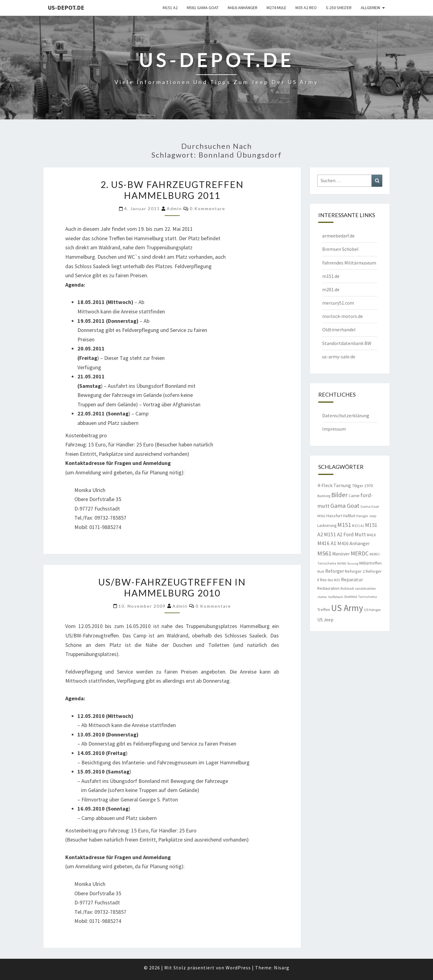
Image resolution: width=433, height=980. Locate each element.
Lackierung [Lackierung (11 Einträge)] (327, 525)
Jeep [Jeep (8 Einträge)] (373, 516)
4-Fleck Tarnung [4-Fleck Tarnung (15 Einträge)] (334, 485)
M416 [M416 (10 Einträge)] (371, 535)
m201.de (331, 289)
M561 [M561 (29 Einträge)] (324, 553)
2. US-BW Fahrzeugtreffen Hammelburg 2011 (172, 190)
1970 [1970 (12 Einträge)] (369, 486)
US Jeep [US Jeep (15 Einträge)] (325, 620)
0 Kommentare (208, 208)
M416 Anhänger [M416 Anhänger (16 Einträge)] (354, 543)
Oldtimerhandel (339, 330)
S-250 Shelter (339, 8)
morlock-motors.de (343, 316)
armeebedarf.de (338, 236)
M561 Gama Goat (203, 8)
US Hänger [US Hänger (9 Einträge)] (372, 610)
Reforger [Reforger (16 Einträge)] (335, 571)
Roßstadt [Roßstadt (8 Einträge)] (347, 589)
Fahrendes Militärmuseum (349, 263)
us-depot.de (66, 7)
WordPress (238, 968)
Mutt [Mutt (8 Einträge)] (321, 572)
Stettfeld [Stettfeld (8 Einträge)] (351, 597)
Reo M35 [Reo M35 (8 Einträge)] (334, 580)
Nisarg (282, 968)
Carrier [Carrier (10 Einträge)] (354, 496)
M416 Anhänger (243, 8)
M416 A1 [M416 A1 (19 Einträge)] (327, 543)
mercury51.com (338, 303)
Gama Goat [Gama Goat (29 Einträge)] (345, 506)
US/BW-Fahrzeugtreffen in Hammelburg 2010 (172, 587)
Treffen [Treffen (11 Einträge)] (324, 610)
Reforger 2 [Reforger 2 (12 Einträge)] (355, 571)
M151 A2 (170, 8)
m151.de (331, 276)
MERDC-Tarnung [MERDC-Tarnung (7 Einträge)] (348, 563)
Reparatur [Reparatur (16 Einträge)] (352, 579)
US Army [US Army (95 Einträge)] (347, 608)
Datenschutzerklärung (346, 415)
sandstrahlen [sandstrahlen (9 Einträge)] (365, 588)
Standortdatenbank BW (347, 343)
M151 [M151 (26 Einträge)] (344, 525)
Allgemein (370, 8)
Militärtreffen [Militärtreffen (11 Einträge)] (370, 563)
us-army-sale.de (339, 357)
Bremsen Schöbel (340, 249)
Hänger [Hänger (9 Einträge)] (362, 516)
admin (174, 208)
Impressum (334, 429)
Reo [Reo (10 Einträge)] (323, 580)
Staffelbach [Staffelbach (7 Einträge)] (336, 597)
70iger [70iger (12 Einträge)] (358, 486)
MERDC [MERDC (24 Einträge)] (360, 553)
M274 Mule (276, 8)
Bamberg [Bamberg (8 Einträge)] (324, 496)
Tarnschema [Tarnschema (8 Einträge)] (367, 597)
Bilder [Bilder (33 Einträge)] (339, 495)
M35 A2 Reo (306, 8)
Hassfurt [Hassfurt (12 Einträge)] (334, 516)
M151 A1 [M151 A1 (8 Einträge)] (358, 526)
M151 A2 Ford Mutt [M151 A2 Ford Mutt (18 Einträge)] (345, 534)
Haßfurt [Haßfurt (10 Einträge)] (349, 516)
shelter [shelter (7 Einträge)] (322, 597)
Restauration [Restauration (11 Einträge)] (328, 588)
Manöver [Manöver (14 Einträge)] (341, 554)
